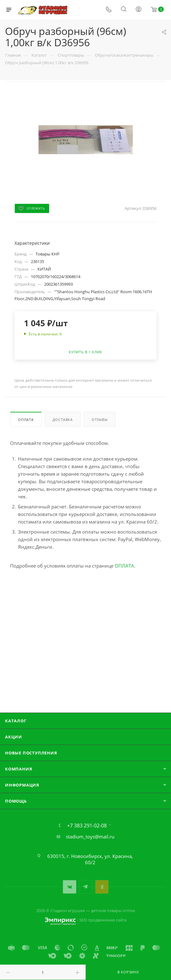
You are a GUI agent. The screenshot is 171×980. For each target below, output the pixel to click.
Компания (19, 769)
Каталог (16, 721)
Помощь (16, 801)
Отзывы (100, 420)
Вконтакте (69, 887)
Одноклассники (102, 887)
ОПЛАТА (124, 566)
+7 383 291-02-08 (87, 826)
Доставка (63, 420)
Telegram (85, 887)
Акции (14, 737)
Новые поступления (31, 753)
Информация (22, 785)
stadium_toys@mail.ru (90, 837)
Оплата (26, 420)
